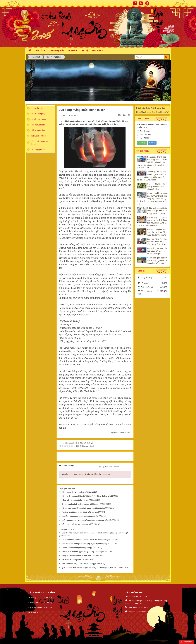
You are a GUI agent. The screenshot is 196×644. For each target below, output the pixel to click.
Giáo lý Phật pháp (38, 114)
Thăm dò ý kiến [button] (57, 50)
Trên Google (144, 131)
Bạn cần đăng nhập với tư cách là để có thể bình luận (86, 474)
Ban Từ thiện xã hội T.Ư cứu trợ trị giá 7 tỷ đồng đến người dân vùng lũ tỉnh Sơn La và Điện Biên (152, 221)
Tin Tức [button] (40, 51)
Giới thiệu (33, 598)
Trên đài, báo (144, 135)
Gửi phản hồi (186, 642)
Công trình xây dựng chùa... (39, 143)
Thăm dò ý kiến (36, 607)
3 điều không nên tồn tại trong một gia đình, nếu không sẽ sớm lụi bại (157, 211)
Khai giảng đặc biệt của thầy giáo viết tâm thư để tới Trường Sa (157, 251)
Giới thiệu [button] (98, 51)
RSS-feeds (34, 612)
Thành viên (34, 603)
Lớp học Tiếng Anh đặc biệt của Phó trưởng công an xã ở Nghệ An (157, 242)
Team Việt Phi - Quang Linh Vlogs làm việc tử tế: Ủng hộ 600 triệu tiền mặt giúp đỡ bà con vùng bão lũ (152, 176)
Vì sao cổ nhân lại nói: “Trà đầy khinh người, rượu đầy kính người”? (157, 232)
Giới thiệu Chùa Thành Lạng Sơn (151, 108)
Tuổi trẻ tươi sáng (38, 125)
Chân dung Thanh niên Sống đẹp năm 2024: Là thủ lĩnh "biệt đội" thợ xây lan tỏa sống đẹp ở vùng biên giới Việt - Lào (152, 162)
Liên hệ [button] (85, 50)
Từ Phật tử (143, 138)
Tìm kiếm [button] (72, 50)
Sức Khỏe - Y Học (38, 136)
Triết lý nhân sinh (38, 130)
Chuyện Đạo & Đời (38, 119)
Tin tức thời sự (37, 108)
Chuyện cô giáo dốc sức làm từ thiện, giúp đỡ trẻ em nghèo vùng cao (157, 260)
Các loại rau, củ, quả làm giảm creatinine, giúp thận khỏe (156, 187)
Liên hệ (49, 603)
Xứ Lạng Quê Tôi (38, 150)
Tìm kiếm (50, 607)
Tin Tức (49, 598)
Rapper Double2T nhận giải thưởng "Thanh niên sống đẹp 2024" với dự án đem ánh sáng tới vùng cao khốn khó (152, 199)
